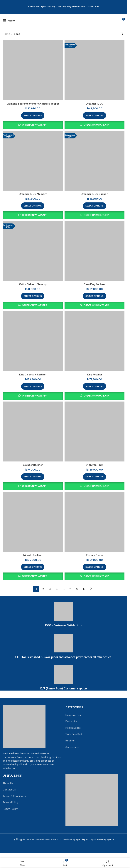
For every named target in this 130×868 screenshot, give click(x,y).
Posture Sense (95, 555)
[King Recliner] (94, 341)
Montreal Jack (94, 465)
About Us (8, 783)
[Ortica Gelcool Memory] (33, 251)
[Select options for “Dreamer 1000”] (94, 115)
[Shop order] (122, 34)
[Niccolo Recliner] (33, 522)
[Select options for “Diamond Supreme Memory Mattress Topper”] (33, 115)
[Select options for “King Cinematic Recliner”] (33, 386)
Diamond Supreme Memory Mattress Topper (33, 104)
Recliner (70, 741)
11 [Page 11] (70, 589)
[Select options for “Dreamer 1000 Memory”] (33, 206)
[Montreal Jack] (94, 432)
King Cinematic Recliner (33, 375)
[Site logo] (64, 21)
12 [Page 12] (77, 589)
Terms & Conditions (14, 796)
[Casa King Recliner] (94, 251)
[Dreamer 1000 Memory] (33, 161)
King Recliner (95, 375)
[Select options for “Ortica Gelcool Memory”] (33, 296)
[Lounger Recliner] (33, 432)
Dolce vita (71, 721)
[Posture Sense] (94, 522)
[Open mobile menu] (9, 21)
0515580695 (92, 7)
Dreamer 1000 (94, 104)
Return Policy (10, 809)
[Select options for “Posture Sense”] (94, 567)
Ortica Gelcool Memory (33, 284)
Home (6, 34)
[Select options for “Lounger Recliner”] (33, 477)
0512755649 (79, 7)
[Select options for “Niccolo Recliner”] (33, 567)
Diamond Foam (74, 715)
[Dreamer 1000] (94, 70)
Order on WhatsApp (35, 125)
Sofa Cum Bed (74, 734)
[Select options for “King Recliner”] (94, 386)
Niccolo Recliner (33, 555)
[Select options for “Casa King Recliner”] (94, 296)
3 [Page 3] (50, 589)
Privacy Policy (10, 802)
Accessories (72, 747)
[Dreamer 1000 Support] (94, 161)
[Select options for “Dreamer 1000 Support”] (94, 206)
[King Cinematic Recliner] (33, 341)
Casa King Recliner (94, 284)
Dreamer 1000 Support (95, 194)
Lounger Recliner (33, 465)
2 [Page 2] (43, 589)
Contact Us (9, 790)
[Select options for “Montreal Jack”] (94, 477)
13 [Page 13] (84, 589)
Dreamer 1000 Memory (33, 194)
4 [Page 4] (57, 589)
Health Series (73, 728)
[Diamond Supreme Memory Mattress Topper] (33, 70)
